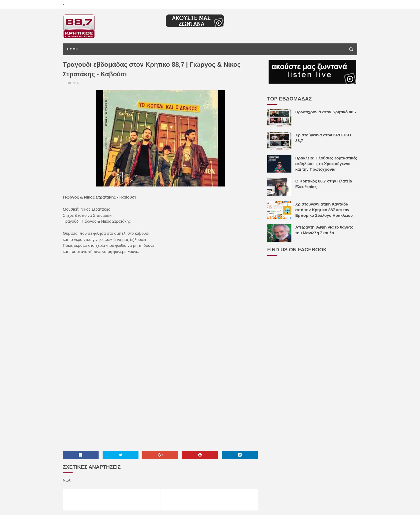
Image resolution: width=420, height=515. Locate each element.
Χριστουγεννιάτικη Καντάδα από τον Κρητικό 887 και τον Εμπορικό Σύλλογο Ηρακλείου (324, 210)
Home (73, 49)
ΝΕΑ (76, 83)
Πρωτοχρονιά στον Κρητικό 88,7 (326, 112)
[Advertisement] (160, 404)
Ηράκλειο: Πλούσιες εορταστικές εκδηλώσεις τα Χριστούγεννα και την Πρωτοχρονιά (326, 164)
